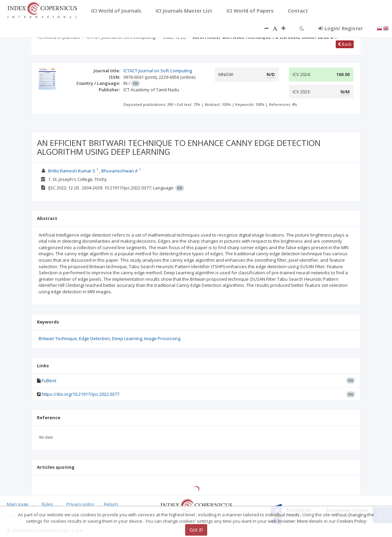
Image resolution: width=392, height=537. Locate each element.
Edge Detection (94, 338)
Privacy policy (80, 504)
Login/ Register (341, 28)
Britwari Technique (58, 338)
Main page (18, 504)
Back (345, 44)
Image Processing (162, 338)
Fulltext (49, 381)
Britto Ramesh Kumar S (72, 171)
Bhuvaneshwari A (120, 171)
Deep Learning (127, 338)
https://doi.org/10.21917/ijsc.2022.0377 (81, 394)
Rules (47, 504)
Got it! (196, 530)
